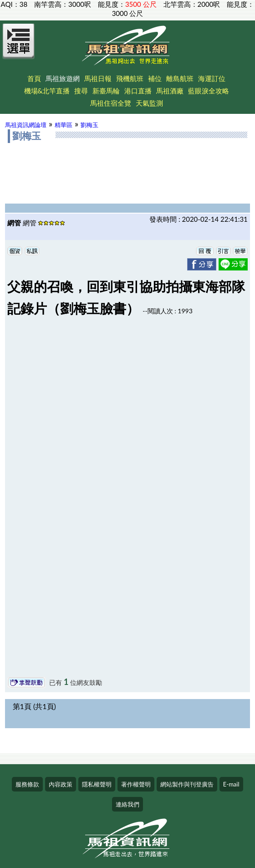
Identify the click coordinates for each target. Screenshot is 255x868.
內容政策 (61, 784)
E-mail (231, 784)
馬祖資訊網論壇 (26, 125)
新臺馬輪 (106, 91)
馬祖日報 (98, 78)
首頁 (34, 78)
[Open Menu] (19, 46)
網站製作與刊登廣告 (187, 784)
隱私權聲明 (97, 784)
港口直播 (138, 91)
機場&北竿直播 (47, 91)
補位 (155, 78)
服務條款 (27, 784)
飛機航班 (130, 78)
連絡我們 (127, 804)
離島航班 (180, 78)
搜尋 (81, 91)
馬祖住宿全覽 (111, 103)
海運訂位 (212, 78)
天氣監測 (149, 103)
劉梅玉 (89, 125)
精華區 (64, 125)
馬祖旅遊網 (63, 78)
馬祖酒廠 (170, 91)
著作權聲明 (136, 784)
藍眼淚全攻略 (209, 91)
